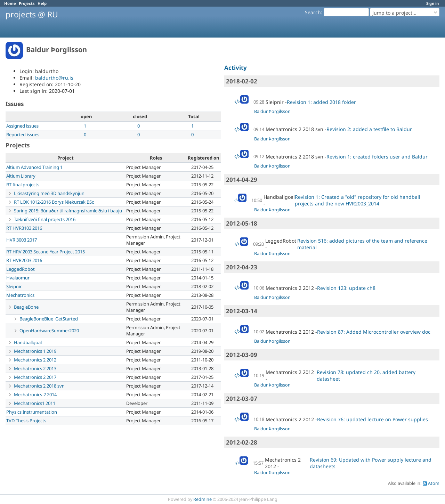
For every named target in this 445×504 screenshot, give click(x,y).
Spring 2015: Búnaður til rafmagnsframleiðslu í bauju (68, 211)
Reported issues (23, 135)
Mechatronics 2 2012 (35, 360)
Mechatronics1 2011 (35, 403)
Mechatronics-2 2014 (35, 395)
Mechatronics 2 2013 (35, 368)
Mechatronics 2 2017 (35, 377)
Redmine (203, 499)
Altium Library (21, 176)
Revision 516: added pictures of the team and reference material (362, 244)
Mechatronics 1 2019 (35, 351)
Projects (27, 3)
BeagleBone (26, 307)
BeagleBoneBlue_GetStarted (49, 319)
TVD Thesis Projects (26, 421)
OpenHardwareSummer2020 (49, 331)
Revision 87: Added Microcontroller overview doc (374, 332)
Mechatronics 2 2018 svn (39, 386)
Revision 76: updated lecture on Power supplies (373, 419)
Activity (236, 68)
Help (42, 3)
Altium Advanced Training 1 (34, 167)
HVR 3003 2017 (22, 240)
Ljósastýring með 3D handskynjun (49, 193)
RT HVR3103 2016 (24, 228)
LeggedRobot (21, 269)
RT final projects (23, 185)
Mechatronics (20, 295)
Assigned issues (22, 126)
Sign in (432, 3)
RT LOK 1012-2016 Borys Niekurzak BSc (54, 202)
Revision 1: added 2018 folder (321, 102)
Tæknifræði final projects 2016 (45, 219)
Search (313, 12)
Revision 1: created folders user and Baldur (377, 157)
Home (10, 3)
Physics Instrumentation (32, 412)
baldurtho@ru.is (54, 78)
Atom (434, 483)
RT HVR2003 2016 (24, 260)
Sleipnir (14, 286)
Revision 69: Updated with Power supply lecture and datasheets (371, 463)
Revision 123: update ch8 (346, 288)
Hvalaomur (18, 278)
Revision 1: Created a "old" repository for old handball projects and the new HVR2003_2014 (358, 200)
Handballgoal (28, 342)
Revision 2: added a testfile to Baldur (369, 129)
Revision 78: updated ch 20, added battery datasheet (366, 375)
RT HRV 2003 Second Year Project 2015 (46, 252)
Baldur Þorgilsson (272, 111)
